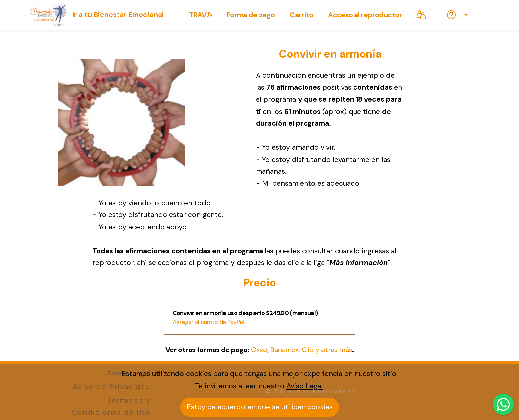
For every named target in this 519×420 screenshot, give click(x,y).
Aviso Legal (305, 386)
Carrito (301, 15)
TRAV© (200, 15)
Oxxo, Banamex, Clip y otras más (301, 350)
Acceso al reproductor (365, 15)
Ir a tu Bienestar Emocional (118, 15)
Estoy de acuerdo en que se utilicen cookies (260, 407)
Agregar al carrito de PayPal (208, 322)
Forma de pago (251, 15)
